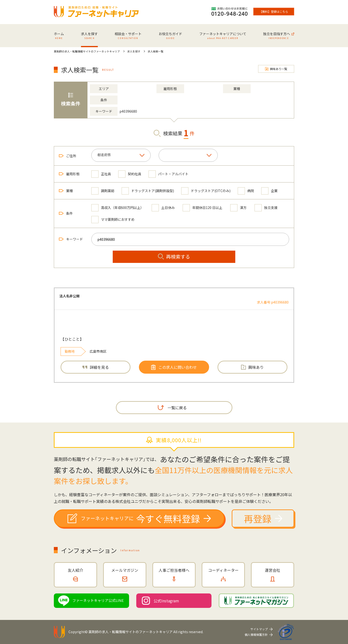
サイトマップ (259, 629)
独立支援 (266, 208)
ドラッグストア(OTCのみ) (206, 191)
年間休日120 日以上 (202, 208)
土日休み (163, 208)
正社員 (101, 174)
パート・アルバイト (168, 174)
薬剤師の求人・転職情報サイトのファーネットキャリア (130, 632)
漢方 (238, 208)
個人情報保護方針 (256, 634)
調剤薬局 (103, 191)
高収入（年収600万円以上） (118, 208)
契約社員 (130, 174)
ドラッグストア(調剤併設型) (148, 191)
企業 (269, 191)
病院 (246, 191)
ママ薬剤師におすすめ (113, 219)
